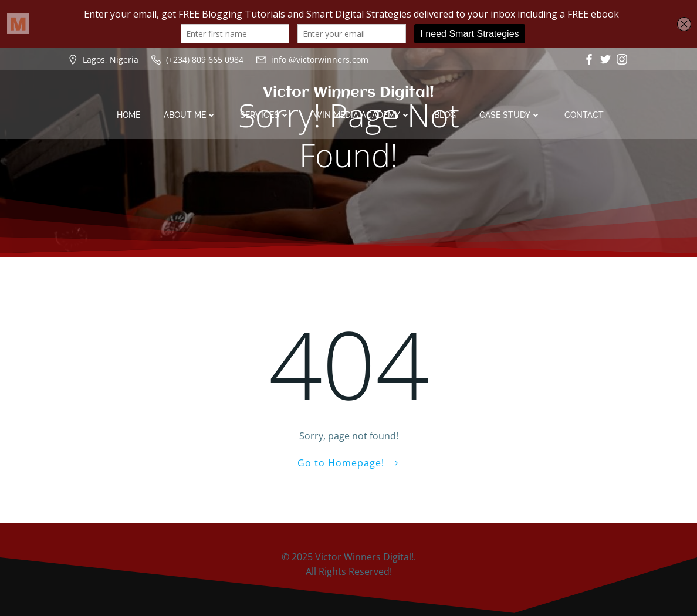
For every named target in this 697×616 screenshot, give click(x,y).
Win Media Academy (362, 115)
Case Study (510, 115)
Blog (445, 115)
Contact (584, 115)
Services (265, 115)
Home (128, 115)
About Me (190, 115)
